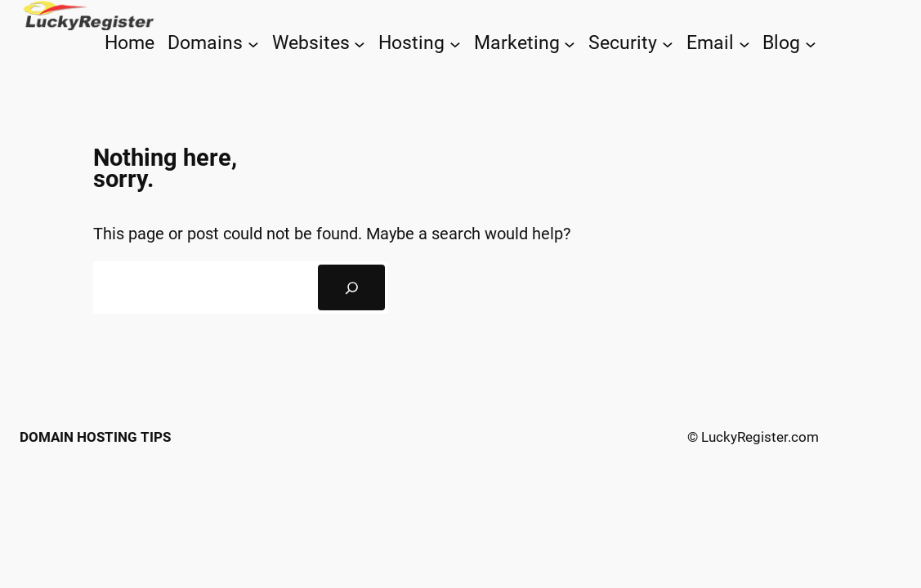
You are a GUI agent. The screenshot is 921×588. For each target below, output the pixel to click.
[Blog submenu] (811, 43)
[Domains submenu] (253, 43)
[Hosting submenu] (455, 43)
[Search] (351, 287)
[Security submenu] (668, 43)
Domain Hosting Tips (95, 437)
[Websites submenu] (360, 43)
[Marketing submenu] (570, 43)
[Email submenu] (744, 43)
